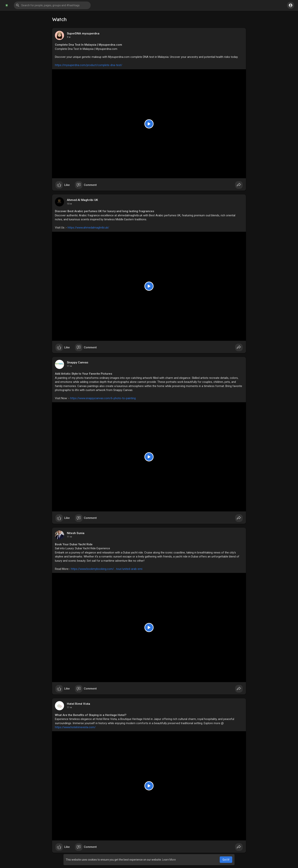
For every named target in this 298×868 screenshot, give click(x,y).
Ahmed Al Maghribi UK (82, 200)
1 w (69, 204)
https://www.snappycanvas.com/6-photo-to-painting (103, 398)
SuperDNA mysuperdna (83, 33)
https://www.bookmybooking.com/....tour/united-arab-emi (107, 569)
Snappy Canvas (78, 362)
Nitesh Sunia (76, 533)
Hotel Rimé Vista (78, 704)
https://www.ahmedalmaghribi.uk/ (88, 228)
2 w (69, 366)
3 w (69, 707)
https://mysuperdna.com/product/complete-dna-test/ (89, 65)
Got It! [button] (226, 860)
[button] (52, 5)
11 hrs (70, 37)
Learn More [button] (169, 860)
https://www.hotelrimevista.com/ (75, 727)
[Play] (149, 124)
